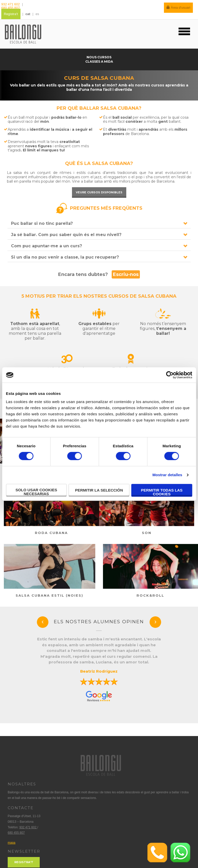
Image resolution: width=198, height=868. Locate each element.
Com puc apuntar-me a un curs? (46, 246)
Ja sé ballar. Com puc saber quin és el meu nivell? (66, 235)
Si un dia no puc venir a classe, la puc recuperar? (65, 257)
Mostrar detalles (167, 475)
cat (28, 14)
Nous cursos (99, 57)
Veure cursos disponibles (99, 192)
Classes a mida (99, 62)
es (37, 14)
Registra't (11, 14)
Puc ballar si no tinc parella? (42, 223)
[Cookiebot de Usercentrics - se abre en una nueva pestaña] (170, 375)
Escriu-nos (126, 274)
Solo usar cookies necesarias (36, 492)
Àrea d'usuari (178, 8)
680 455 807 (11, 8)
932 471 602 (11, 4)
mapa (12, 843)
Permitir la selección (99, 490)
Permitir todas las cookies (162, 492)
